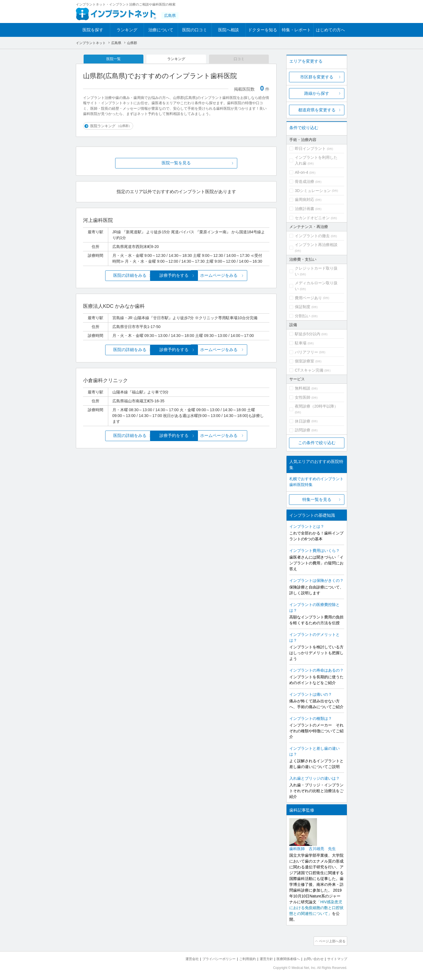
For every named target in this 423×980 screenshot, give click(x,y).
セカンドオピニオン (312, 218)
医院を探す (93, 30)
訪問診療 (303, 430)
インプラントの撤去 (312, 236)
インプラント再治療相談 (316, 245)
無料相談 (303, 388)
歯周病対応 (305, 199)
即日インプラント (310, 149)
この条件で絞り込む (317, 443)
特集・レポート (296, 30)
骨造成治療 (305, 181)
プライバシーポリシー (210, 958)
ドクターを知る (263, 30)
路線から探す (317, 93)
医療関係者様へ (284, 958)
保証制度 (303, 307)
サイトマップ (336, 958)
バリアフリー (306, 352)
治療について (161, 30)
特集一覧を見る (317, 499)
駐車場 (301, 343)
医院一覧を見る (176, 164)
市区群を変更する (317, 77)
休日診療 (303, 421)
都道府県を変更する (317, 110)
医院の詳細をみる (114, 276)
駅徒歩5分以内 (308, 334)
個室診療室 (305, 361)
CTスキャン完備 (309, 370)
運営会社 (181, 958)
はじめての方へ (330, 30)
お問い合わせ (311, 958)
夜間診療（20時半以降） (316, 406)
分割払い (303, 316)
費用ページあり (308, 298)
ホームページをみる (238, 276)
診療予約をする (176, 276)
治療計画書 (305, 209)
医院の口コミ (195, 30)
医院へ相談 (229, 30)
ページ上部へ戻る (331, 941)
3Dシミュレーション (313, 191)
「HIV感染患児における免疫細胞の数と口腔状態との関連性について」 (316, 908)
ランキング (127, 30)
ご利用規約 (240, 958)
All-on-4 (301, 172)
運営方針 (260, 958)
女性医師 (303, 397)
